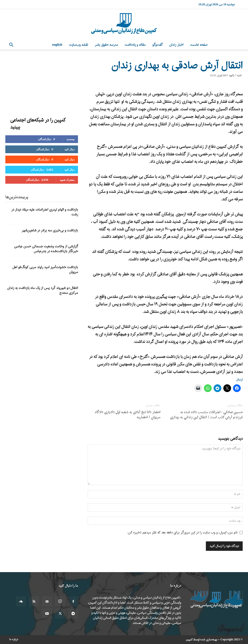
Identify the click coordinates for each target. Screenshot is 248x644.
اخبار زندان (176, 45)
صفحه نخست (199, 45)
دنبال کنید (70, 149)
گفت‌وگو (157, 45)
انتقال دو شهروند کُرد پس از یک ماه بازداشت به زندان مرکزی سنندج (43, 291)
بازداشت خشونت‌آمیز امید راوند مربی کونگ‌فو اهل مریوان (45, 270)
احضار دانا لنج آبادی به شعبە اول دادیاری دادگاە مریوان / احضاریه (128, 415)
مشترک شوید (67, 180)
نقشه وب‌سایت (79, 45)
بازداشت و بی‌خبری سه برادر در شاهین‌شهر (50, 231)
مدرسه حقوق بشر (106, 45)
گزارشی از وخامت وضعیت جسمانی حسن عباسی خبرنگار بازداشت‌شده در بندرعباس (46, 249)
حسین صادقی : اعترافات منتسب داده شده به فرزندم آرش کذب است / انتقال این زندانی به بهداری (206, 415)
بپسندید (70, 139)
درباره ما (14, 639)
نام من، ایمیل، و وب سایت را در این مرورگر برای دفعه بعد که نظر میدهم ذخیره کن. (182, 533)
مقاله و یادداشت (135, 45)
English (57, 45)
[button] (11, 45)
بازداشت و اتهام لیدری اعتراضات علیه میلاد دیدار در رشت (45, 212)
